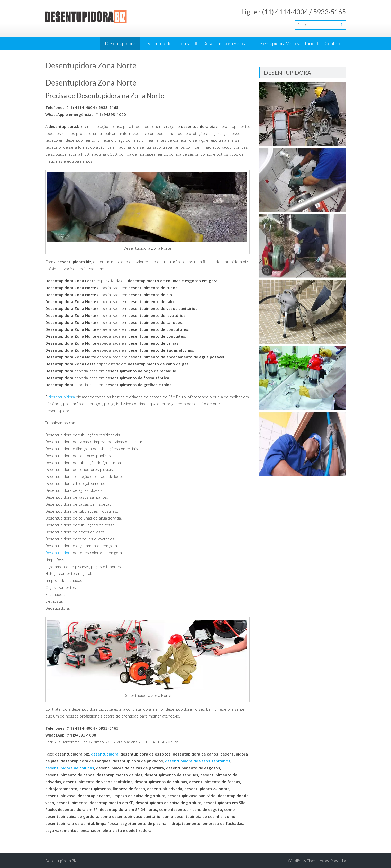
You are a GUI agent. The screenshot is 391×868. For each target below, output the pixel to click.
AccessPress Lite (333, 860)
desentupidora (62, 397)
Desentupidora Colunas (169, 43)
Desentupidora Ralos (224, 43)
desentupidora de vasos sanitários (198, 761)
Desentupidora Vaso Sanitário (285, 43)
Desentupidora (120, 43)
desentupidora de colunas (70, 768)
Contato (333, 43)
